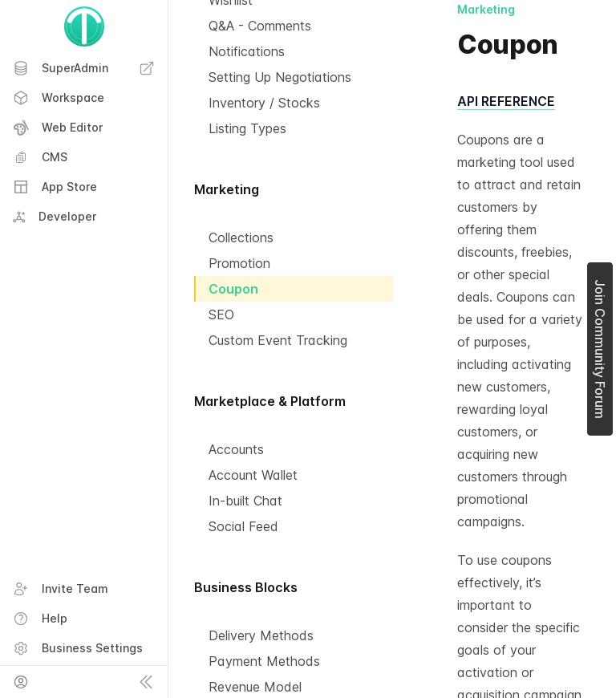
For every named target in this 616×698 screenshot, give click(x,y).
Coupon (233, 289)
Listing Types (247, 128)
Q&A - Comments (260, 26)
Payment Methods (264, 661)
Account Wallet (253, 475)
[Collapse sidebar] (146, 682)
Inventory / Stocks (264, 103)
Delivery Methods (261, 635)
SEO (221, 315)
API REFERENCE (506, 101)
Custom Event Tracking (278, 340)
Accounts (236, 449)
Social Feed (243, 526)
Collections (241, 237)
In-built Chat (245, 501)
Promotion (239, 263)
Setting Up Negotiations (280, 77)
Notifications (247, 51)
